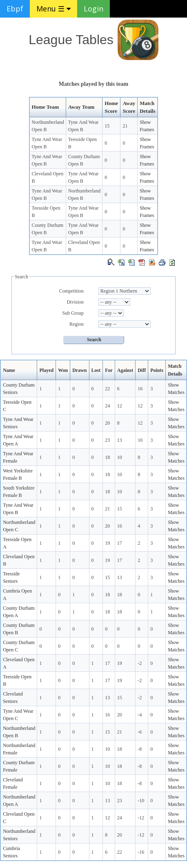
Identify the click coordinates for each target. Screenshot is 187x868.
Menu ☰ (53, 9)
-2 (140, 663)
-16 (141, 852)
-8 (140, 749)
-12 (141, 818)
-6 (140, 732)
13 (120, 440)
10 (140, 440)
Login (93, 9)
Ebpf (15, 9)
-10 (141, 801)
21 (125, 126)
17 (120, 543)
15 (107, 126)
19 (107, 543)
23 (107, 440)
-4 (140, 715)
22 (107, 389)
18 (107, 457)
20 (107, 423)
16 (140, 389)
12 (120, 406)
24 (107, 406)
